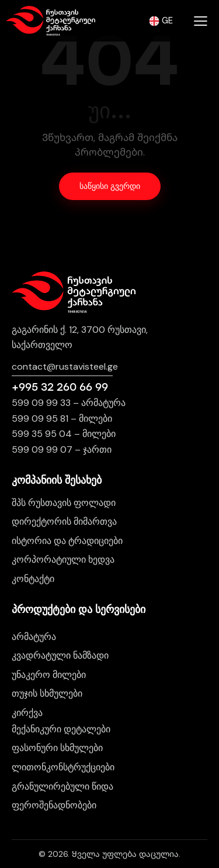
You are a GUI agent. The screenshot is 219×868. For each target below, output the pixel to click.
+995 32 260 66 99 (60, 387)
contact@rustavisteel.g (62, 366)
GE (161, 20)
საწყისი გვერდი (110, 186)
